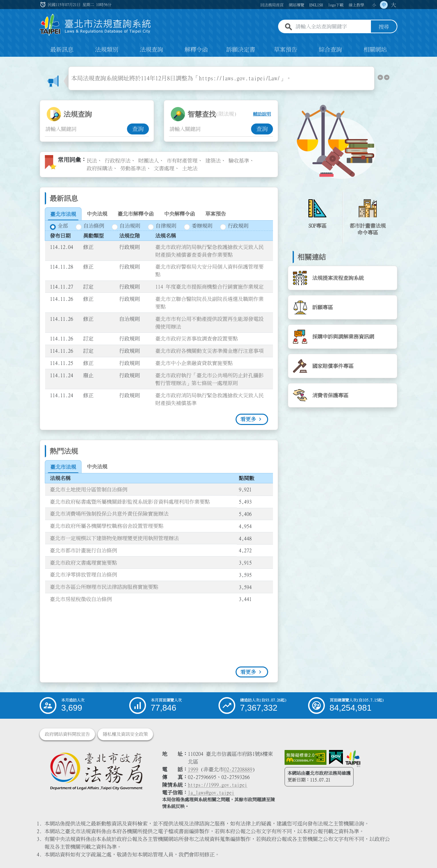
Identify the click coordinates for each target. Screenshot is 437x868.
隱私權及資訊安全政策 (125, 734)
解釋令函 (196, 50)
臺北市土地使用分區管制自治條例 (89, 489)
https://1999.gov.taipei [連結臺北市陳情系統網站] (218, 785)
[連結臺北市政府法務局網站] (96, 771)
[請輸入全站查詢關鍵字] (332, 27)
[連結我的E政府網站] (336, 757)
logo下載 (336, 5)
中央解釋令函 (180, 214)
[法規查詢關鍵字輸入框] (86, 129)
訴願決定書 (241, 50)
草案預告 (286, 50)
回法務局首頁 (272, 5)
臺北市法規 (63, 214)
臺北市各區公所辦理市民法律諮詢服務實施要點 (104, 587)
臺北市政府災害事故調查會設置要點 (197, 339)
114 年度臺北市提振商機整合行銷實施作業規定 (209, 287)
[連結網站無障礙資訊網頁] (306, 757)
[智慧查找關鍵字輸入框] (210, 129)
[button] (380, 79)
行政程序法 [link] (118, 161)
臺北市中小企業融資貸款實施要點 (194, 363)
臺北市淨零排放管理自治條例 (83, 575)
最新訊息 (62, 50)
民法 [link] (92, 161)
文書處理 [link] (164, 168)
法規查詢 (151, 50)
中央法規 (97, 214)
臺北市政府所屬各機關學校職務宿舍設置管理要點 (107, 526)
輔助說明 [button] (262, 114)
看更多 (248, 419)
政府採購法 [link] (100, 168)
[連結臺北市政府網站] (353, 758)
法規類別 (107, 50)
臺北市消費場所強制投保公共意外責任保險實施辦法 (109, 514)
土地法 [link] (190, 168)
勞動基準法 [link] (133, 168)
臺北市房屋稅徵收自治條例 (81, 599)
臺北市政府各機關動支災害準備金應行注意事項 (209, 351)
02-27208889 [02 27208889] (238, 769)
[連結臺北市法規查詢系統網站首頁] (95, 25)
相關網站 (375, 50)
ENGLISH (316, 5)
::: (44, 5)
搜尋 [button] (384, 27)
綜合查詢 (330, 50)
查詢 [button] (138, 129)
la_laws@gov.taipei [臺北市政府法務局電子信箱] (211, 793)
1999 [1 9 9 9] (193, 769)
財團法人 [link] (149, 161)
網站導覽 (296, 5)
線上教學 (356, 5)
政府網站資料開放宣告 (67, 734)
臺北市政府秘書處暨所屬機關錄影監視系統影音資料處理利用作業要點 (130, 502)
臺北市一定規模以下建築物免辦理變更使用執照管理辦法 (114, 538)
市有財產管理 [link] (182, 161)
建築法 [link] (213, 161)
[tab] (63, 214)
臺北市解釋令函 (136, 214)
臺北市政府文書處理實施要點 (83, 563)
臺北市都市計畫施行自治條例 (83, 550)
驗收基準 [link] (239, 161)
